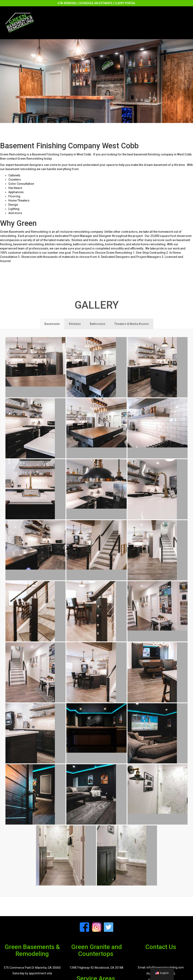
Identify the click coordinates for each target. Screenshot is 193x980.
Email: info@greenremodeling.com (161, 967)
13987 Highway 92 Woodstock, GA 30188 (96, 968)
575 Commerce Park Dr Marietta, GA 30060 (32, 968)
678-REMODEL (67, 3)
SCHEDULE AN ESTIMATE (96, 3)
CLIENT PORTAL (125, 3)
